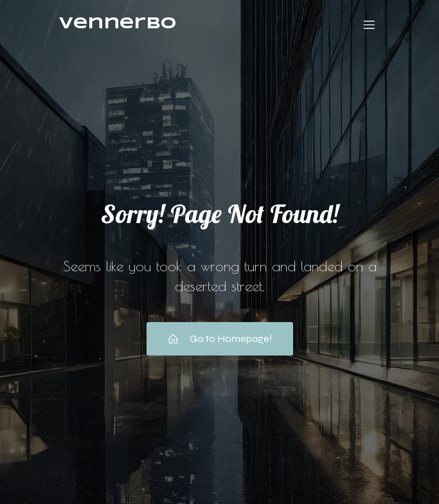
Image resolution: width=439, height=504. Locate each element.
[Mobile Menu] (370, 24)
